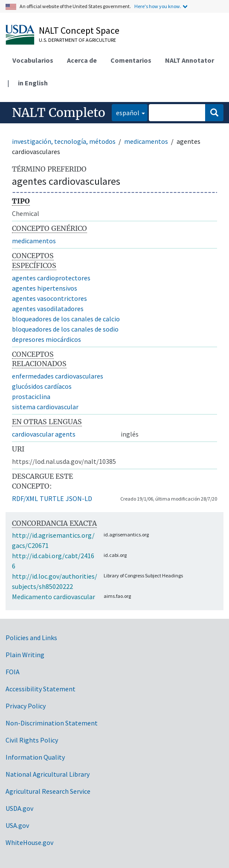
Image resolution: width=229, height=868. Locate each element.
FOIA (13, 672)
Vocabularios (33, 60)
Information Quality (35, 757)
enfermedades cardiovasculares (58, 376)
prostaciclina (31, 396)
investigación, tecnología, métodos (64, 141)
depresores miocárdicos (46, 339)
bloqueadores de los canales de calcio (66, 319)
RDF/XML (25, 498)
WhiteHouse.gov (29, 842)
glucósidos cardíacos (42, 386)
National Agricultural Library (48, 774)
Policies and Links (31, 638)
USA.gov (17, 825)
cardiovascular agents (44, 434)
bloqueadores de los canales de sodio (65, 329)
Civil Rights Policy (32, 740)
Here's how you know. (158, 6)
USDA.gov (19, 808)
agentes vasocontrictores (49, 298)
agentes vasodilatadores (48, 309)
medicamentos (146, 141)
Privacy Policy (26, 706)
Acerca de (82, 60)
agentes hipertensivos (45, 288)
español (126, 112)
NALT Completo (59, 113)
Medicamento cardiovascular (54, 597)
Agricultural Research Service (48, 791)
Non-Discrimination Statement (52, 723)
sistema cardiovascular (45, 407)
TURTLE (52, 498)
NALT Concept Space (79, 30)
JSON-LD (79, 498)
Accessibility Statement (41, 689)
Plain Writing (25, 655)
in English (33, 83)
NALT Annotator (190, 60)
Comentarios (131, 60)
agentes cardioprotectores (51, 278)
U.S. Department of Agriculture (77, 40)
